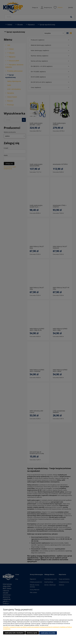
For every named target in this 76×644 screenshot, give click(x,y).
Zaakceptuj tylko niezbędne (14, 633)
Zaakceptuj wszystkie (48, 633)
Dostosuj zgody (32, 633)
